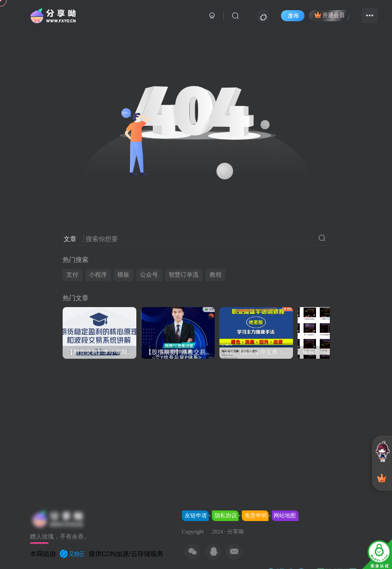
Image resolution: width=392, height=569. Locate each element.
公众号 (149, 275)
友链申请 (196, 516)
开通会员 (330, 15)
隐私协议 (226, 516)
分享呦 (235, 532)
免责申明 (256, 516)
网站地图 (285, 516)
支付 (72, 275)
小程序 (98, 275)
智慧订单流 (184, 275)
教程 (216, 275)
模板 (123, 275)
